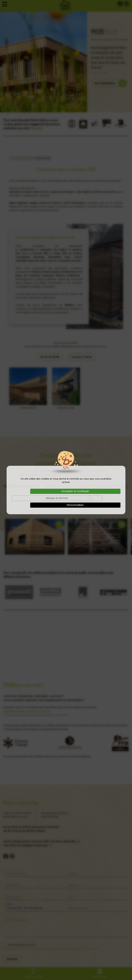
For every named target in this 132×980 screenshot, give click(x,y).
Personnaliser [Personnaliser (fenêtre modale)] (75, 505)
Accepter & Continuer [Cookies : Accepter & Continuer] (75, 491)
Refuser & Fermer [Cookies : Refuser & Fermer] (57, 498)
